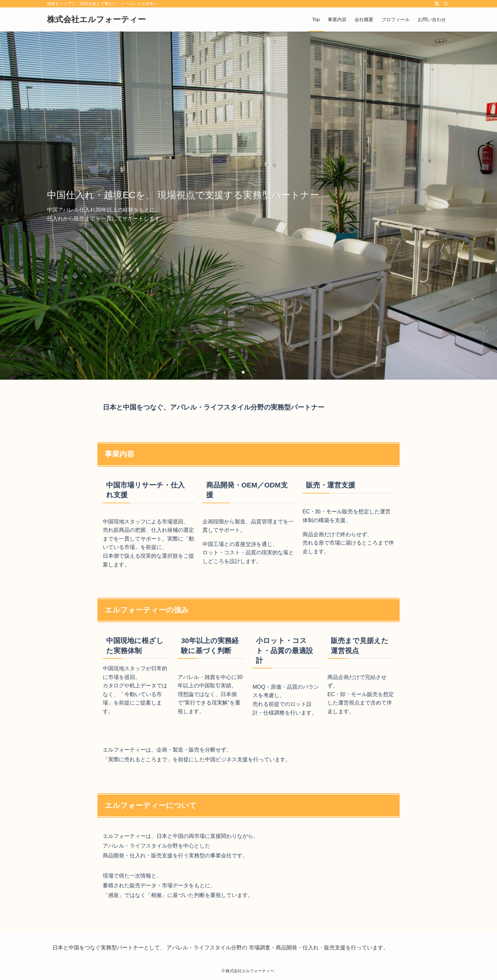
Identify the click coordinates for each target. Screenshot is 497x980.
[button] (243, 372)
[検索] (446, 4)
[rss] (437, 4)
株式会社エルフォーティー (96, 19)
